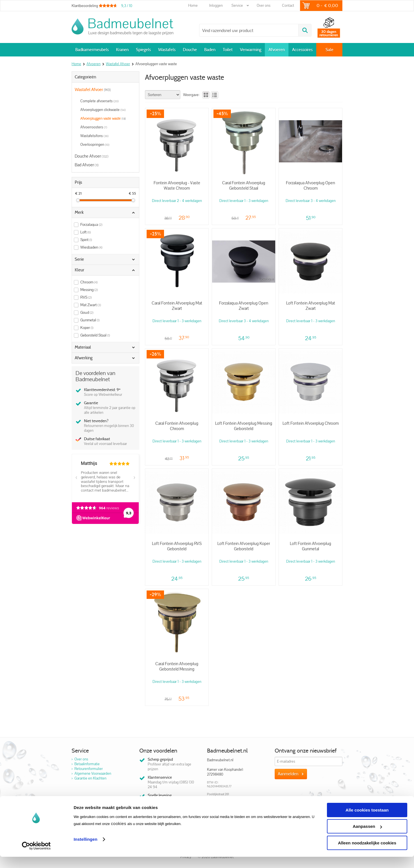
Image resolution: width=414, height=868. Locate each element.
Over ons (264, 5)
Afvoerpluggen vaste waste (103, 118)
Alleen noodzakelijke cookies (367, 854)
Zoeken (305, 30)
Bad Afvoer (87, 165)
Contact (288, 5)
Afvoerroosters (94, 127)
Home (193, 5)
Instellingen (86, 850)
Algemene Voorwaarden (93, 773)
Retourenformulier (89, 769)
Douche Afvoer (92, 156)
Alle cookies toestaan (367, 821)
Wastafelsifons (94, 136)
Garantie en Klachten (90, 778)
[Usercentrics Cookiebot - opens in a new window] (36, 857)
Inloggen (216, 5)
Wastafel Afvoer (93, 90)
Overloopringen (95, 145)
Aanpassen (367, 838)
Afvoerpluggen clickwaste (103, 110)
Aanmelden (288, 774)
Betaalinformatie (87, 764)
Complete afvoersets (99, 101)
